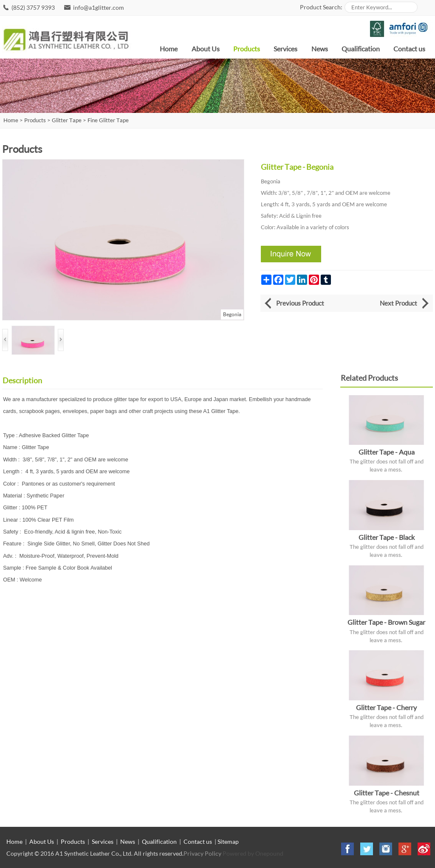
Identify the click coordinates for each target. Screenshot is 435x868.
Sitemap (228, 841)
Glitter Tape (67, 120)
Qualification (361, 49)
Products (247, 49)
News (320, 49)
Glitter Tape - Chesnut (387, 793)
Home (169, 49)
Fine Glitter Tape (108, 120)
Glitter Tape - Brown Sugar (386, 622)
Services (285, 49)
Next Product (398, 303)
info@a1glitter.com (99, 7)
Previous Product (300, 303)
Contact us (409, 49)
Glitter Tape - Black (387, 537)
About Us (206, 49)
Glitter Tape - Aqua (387, 452)
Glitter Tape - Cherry (386, 707)
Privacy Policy (202, 853)
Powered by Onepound (253, 853)
